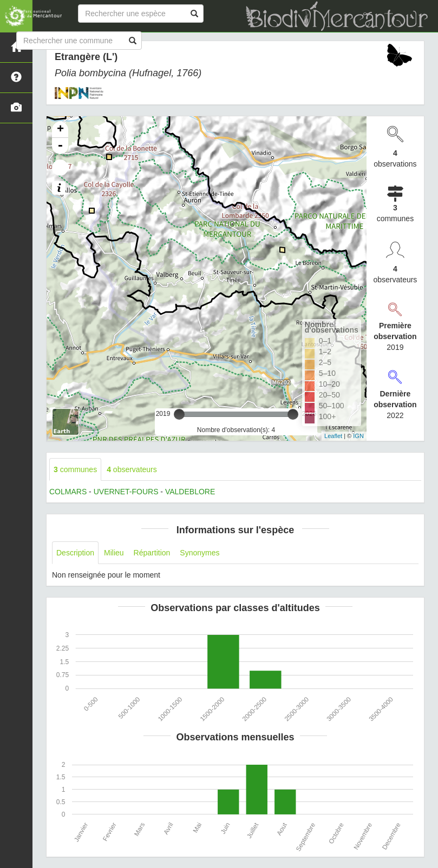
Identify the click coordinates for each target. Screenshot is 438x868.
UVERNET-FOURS (126, 492)
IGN (358, 436)
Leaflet (333, 436)
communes (75, 469)
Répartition (152, 553)
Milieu (114, 553)
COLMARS (68, 492)
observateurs (132, 469)
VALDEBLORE (190, 492)
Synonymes (200, 553)
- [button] (60, 146)
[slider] (179, 414)
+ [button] (60, 130)
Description (75, 553)
